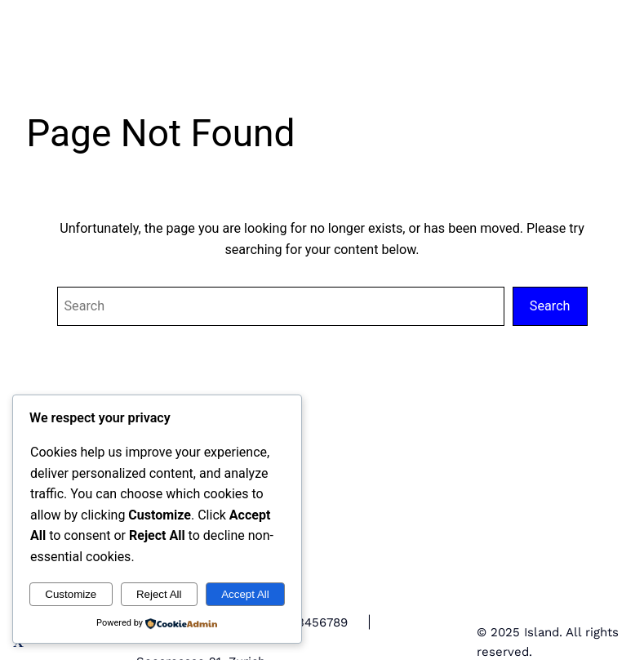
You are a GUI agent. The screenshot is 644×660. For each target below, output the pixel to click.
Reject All (159, 594)
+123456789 (313, 622)
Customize (71, 594)
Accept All (245, 594)
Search (550, 306)
